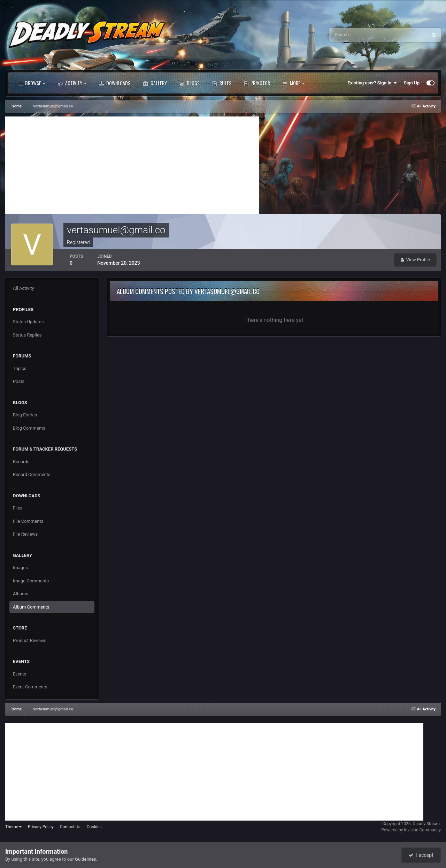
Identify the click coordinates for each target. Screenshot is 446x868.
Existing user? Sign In (372, 83)
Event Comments (30, 687)
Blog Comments (29, 428)
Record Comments (32, 474)
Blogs (190, 83)
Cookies (94, 827)
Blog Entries (25, 415)
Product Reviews (30, 640)
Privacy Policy (41, 827)
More (294, 83)
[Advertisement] (132, 165)
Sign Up (412, 83)
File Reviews (25, 534)
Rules (222, 83)
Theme (13, 827)
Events (20, 674)
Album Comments (31, 607)
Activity (72, 83)
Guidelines (86, 859)
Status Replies (27, 335)
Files (18, 508)
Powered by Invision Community (411, 830)
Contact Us (70, 827)
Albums (21, 594)
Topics (20, 368)
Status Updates (28, 322)
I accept (421, 855)
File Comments (28, 521)
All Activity (24, 288)
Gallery (155, 83)
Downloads (115, 83)
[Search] (357, 35)
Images (20, 568)
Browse (32, 83)
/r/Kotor (257, 83)
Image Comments (31, 581)
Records (21, 462)
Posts (19, 381)
